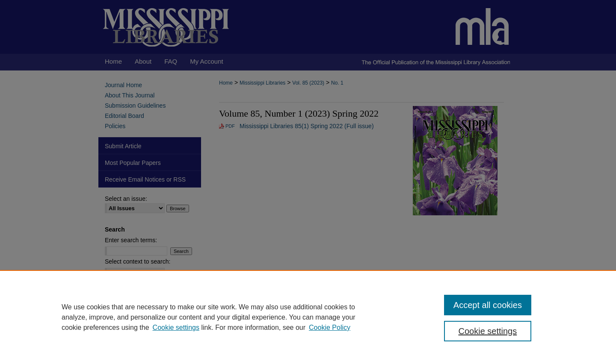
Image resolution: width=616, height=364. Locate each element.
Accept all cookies (488, 305)
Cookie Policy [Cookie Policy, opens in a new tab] (330, 327)
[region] (308, 317)
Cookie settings (176, 327)
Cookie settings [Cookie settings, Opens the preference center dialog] (488, 331)
